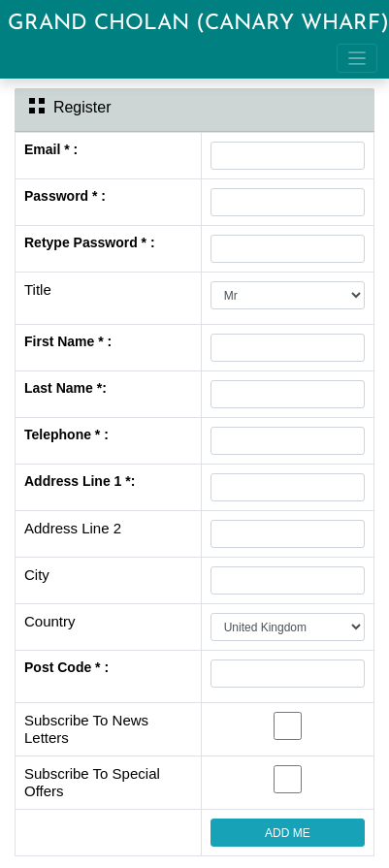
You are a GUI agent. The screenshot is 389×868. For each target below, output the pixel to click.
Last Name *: (65, 388)
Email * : (51, 149)
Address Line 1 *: (80, 481)
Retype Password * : (90, 242)
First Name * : (68, 341)
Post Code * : (66, 667)
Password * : (65, 196)
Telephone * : (66, 434)
